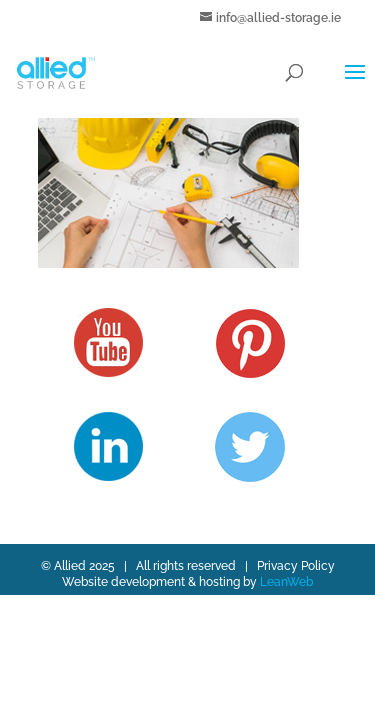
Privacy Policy (296, 566)
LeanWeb (286, 582)
